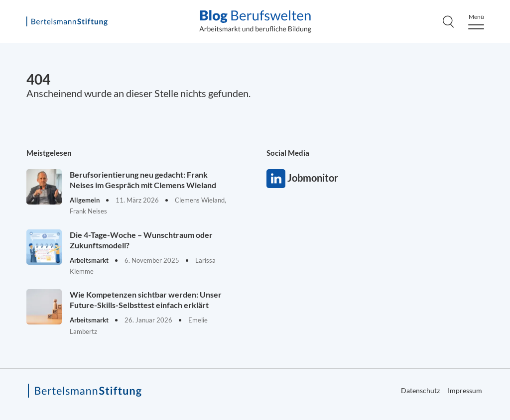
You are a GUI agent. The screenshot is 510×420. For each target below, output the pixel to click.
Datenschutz (420, 390)
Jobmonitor (276, 179)
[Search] (448, 21)
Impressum (465, 390)
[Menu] (476, 22)
